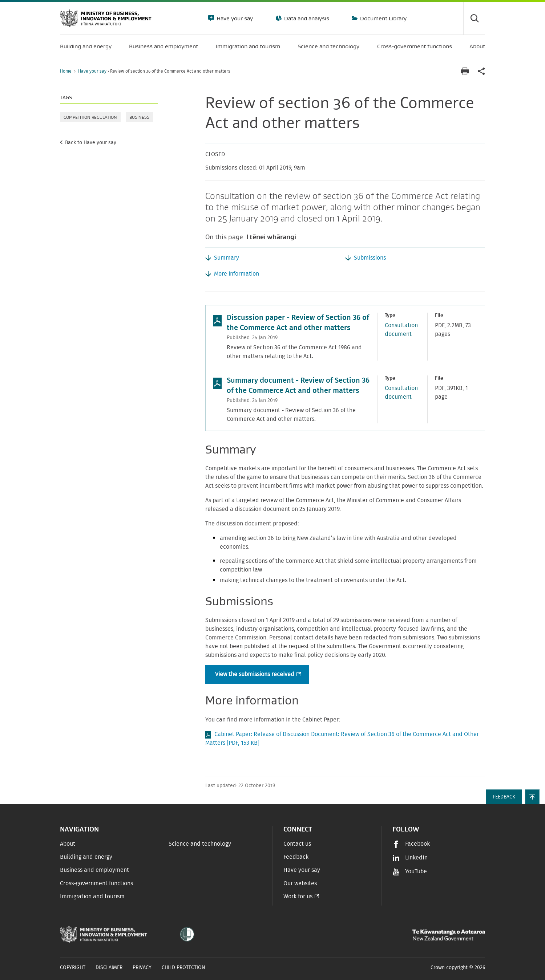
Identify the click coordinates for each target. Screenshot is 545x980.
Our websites (300, 883)
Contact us (297, 844)
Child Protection (183, 968)
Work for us (298, 896)
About (68, 844)
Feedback (296, 857)
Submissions (370, 258)
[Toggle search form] (474, 18)
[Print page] (465, 71)
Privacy (142, 968)
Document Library (383, 18)
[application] (481, 71)
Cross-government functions (96, 883)
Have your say (234, 18)
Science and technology (200, 844)
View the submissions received (257, 674)
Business (139, 117)
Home (66, 71)
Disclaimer (109, 968)
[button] (532, 797)
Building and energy (86, 857)
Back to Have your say (91, 143)
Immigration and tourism (92, 896)
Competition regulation (90, 117)
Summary (227, 258)
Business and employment (94, 870)
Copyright (73, 968)
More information (237, 274)
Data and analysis (306, 18)
